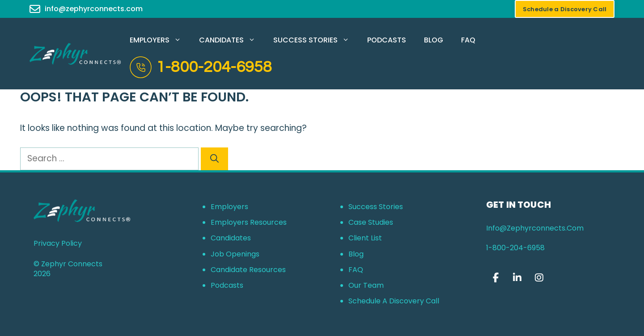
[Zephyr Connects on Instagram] (539, 278)
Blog (434, 40)
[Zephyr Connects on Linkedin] (518, 278)
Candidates (232, 40)
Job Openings (235, 254)
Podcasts (387, 40)
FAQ (468, 40)
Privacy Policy (58, 243)
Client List (365, 238)
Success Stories (316, 40)
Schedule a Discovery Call (394, 301)
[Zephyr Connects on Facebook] (496, 278)
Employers (160, 40)
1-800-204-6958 (214, 67)
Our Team (366, 285)
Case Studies (371, 222)
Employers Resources (249, 222)
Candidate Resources (248, 270)
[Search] (214, 159)
